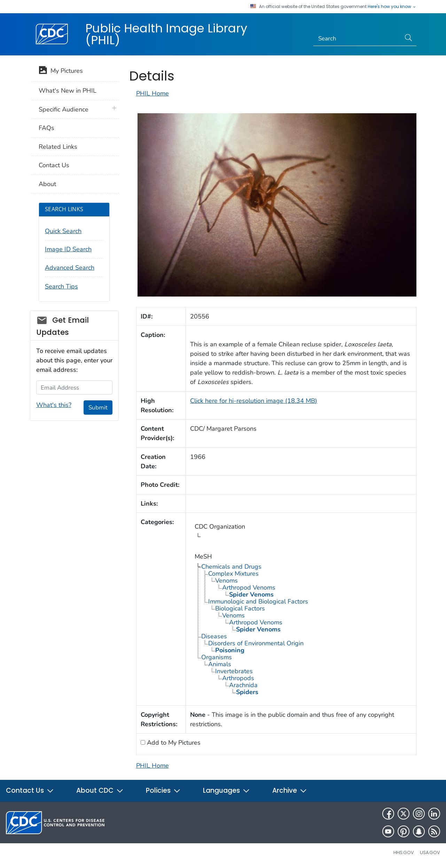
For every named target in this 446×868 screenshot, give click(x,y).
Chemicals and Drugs (231, 567)
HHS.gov (404, 852)
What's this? (54, 405)
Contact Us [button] (30, 790)
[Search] (357, 39)
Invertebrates (234, 671)
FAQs (46, 128)
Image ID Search (68, 249)
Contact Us (54, 165)
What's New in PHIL (68, 91)
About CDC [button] (100, 790)
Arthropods (238, 678)
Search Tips (61, 286)
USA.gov (430, 852)
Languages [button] (226, 790)
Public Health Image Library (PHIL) (166, 34)
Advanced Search (70, 268)
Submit (98, 408)
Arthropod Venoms (249, 587)
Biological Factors (240, 608)
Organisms (217, 657)
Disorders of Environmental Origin (256, 643)
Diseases (214, 636)
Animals (220, 664)
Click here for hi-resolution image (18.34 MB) (254, 401)
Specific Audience (64, 109)
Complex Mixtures (233, 574)
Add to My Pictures (173, 743)
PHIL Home (152, 93)
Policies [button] (163, 790)
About (47, 184)
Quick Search (63, 231)
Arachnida (243, 685)
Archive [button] (290, 790)
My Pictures (61, 71)
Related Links (58, 147)
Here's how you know (392, 7)
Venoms (226, 581)
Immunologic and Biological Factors (258, 601)
